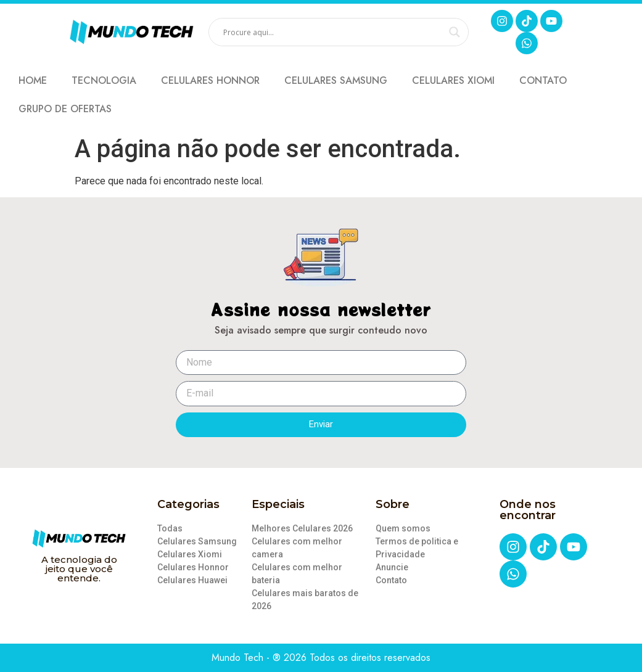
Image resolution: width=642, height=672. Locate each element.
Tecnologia (104, 80)
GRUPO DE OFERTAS (65, 109)
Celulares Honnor (210, 80)
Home (33, 80)
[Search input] (333, 32)
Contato (543, 80)
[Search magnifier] (455, 32)
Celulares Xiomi (453, 80)
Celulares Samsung (336, 80)
